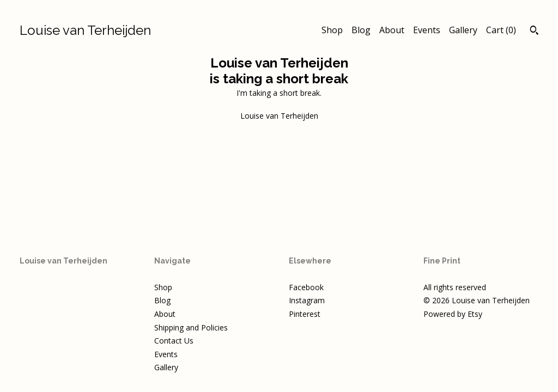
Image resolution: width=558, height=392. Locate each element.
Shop (332, 30)
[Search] (534, 32)
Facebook (306, 287)
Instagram (307, 300)
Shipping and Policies (191, 327)
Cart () (501, 30)
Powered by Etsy (453, 314)
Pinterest (305, 314)
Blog (361, 30)
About (392, 30)
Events (427, 30)
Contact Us (174, 341)
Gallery (463, 30)
